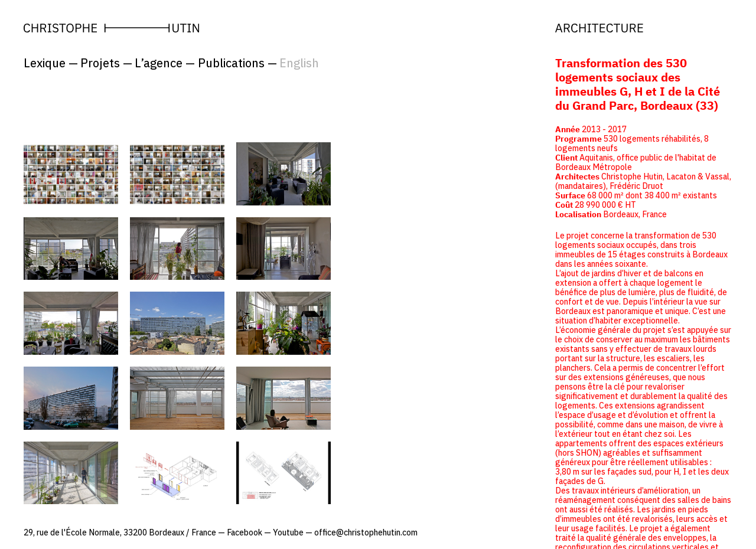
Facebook (245, 532)
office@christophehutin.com (366, 532)
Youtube (288, 532)
